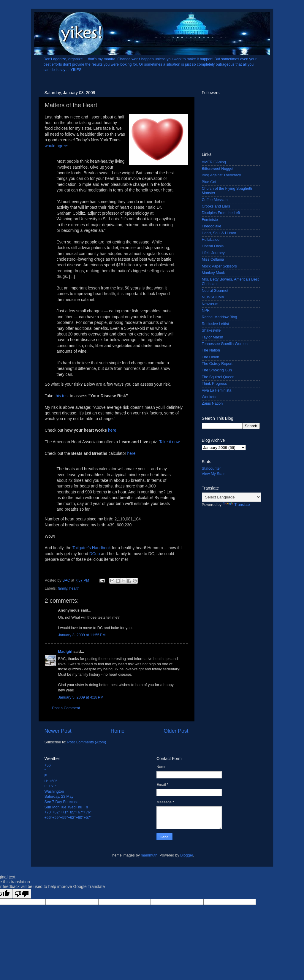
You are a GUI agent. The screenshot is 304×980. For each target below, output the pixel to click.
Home (117, 731)
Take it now (169, 442)
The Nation (211, 350)
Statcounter (211, 468)
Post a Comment (66, 708)
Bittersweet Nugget (218, 169)
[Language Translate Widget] (231, 497)
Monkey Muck (213, 273)
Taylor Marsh (213, 337)
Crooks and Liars (216, 206)
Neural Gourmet (215, 291)
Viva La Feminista (217, 390)
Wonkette (210, 397)
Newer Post (58, 731)
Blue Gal (209, 182)
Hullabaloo (211, 240)
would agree (56, 146)
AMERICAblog (214, 162)
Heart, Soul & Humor (219, 233)
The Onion (211, 357)
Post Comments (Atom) (87, 742)
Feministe (210, 220)
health (75, 588)
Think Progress (214, 384)
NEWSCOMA (213, 297)
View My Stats (214, 474)
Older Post (176, 731)
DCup (95, 554)
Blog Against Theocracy (221, 175)
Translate (236, 505)
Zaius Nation (212, 403)
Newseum (210, 304)
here (112, 430)
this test (62, 396)
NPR (206, 311)
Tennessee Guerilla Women (225, 344)
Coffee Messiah (215, 200)
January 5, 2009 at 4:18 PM (81, 697)
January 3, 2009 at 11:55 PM (82, 635)
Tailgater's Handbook (92, 548)
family (63, 588)
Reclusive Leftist (216, 324)
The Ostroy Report (217, 364)
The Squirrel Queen (218, 377)
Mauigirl (65, 652)
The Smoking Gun (217, 370)
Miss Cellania (213, 259)
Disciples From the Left (221, 213)
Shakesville (211, 330)
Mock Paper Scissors (219, 266)
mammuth (149, 855)
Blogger (187, 855)
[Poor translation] (22, 894)
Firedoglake (212, 226)
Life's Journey (213, 253)
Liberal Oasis (213, 246)
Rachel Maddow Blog (220, 317)
